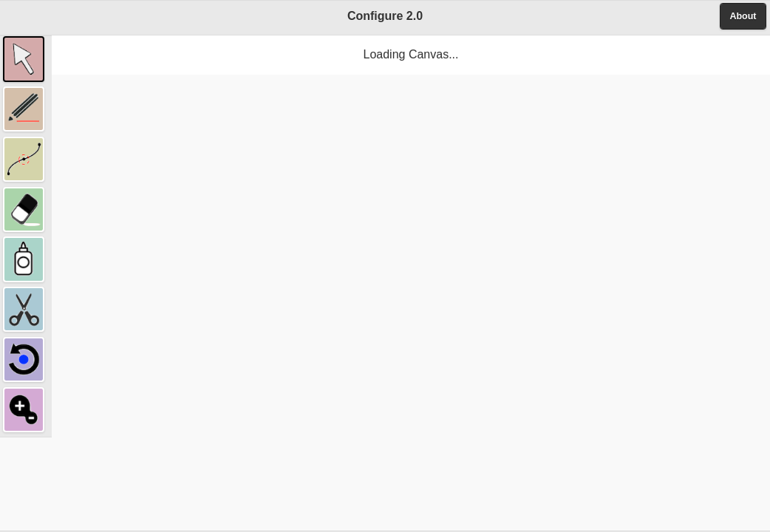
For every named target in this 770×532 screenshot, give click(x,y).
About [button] (743, 16)
